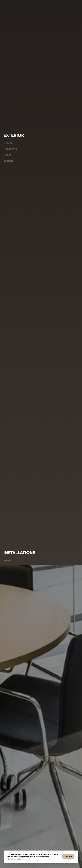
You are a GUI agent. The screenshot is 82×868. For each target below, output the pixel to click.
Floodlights (10, 373)
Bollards (8, 385)
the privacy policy (14, 859)
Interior (8, 784)
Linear (7, 379)
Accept (68, 857)
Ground (8, 367)
